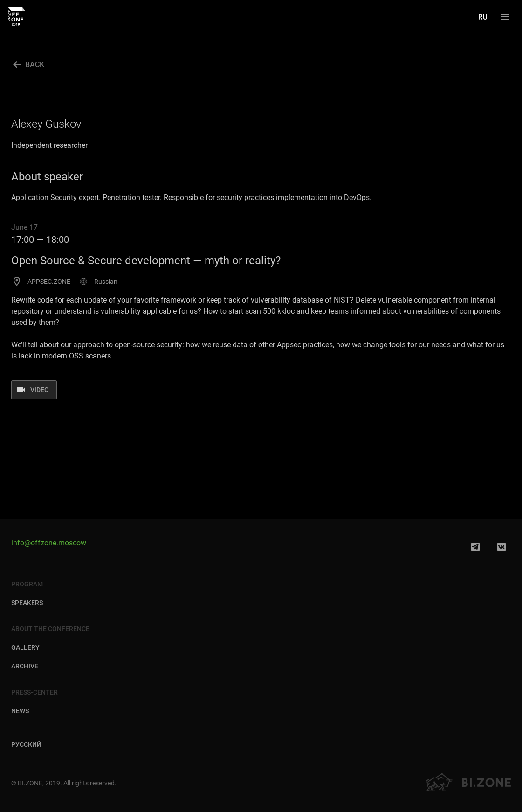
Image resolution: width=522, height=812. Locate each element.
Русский (26, 745)
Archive (25, 666)
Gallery (25, 647)
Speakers (27, 603)
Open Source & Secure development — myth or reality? (146, 261)
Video (40, 390)
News (20, 711)
